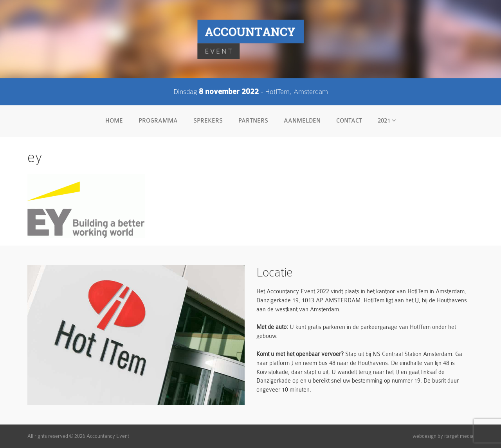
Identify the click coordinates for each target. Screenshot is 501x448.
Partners (253, 121)
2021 (387, 121)
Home (114, 121)
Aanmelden (302, 121)
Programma (158, 121)
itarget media (459, 436)
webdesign (424, 436)
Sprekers (208, 121)
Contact (349, 121)
